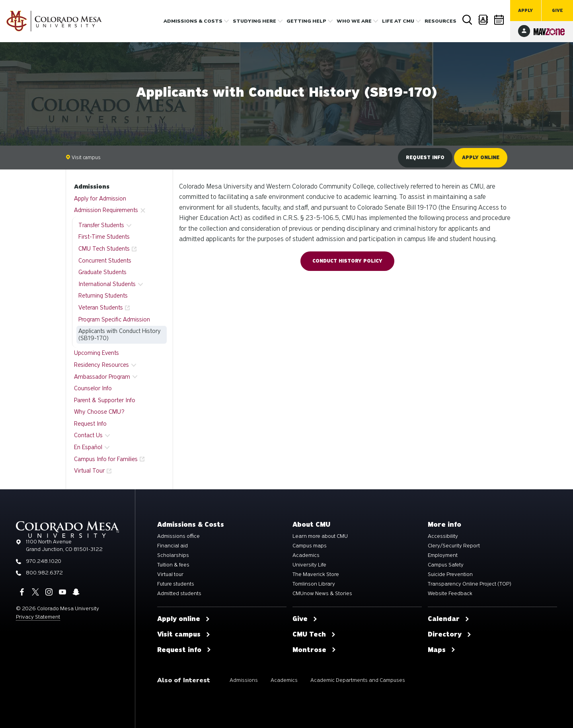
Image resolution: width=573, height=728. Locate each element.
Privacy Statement (38, 617)
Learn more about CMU (320, 536)
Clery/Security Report (454, 546)
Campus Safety (446, 565)
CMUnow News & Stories (322, 594)
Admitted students (179, 594)
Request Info (90, 424)
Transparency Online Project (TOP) (470, 584)
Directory (483, 20)
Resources (440, 21)
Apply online (481, 158)
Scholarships (173, 555)
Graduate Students (102, 272)
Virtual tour (170, 574)
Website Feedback (450, 594)
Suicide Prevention (450, 574)
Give (557, 11)
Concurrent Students (105, 261)
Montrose (314, 650)
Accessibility (443, 536)
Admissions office (178, 536)
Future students (176, 584)
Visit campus (83, 157)
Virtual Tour (89, 471)
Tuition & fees (173, 565)
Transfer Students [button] (101, 225)
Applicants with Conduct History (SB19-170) (120, 335)
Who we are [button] (354, 21)
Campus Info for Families (106, 459)
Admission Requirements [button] (106, 210)
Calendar (499, 20)
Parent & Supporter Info (105, 400)
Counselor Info (93, 388)
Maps (442, 650)
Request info (425, 158)
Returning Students (103, 296)
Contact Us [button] (88, 435)
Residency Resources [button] (101, 365)
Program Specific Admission (114, 319)
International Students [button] (107, 284)
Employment (443, 555)
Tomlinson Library (314, 584)
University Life (309, 565)
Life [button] (398, 21)
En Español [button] (88, 447)
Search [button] (468, 20)
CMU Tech (314, 635)
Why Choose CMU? (99, 412)
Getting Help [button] (306, 21)
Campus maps (310, 546)
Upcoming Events (96, 353)
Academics (306, 555)
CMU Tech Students (104, 249)
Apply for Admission (100, 199)
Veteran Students (101, 308)
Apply (525, 11)
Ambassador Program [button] (102, 377)
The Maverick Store (316, 574)
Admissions (92, 187)
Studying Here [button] (254, 21)
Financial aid (172, 546)
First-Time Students (104, 237)
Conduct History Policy (347, 261)
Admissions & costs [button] (193, 21)
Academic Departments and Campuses (358, 680)
